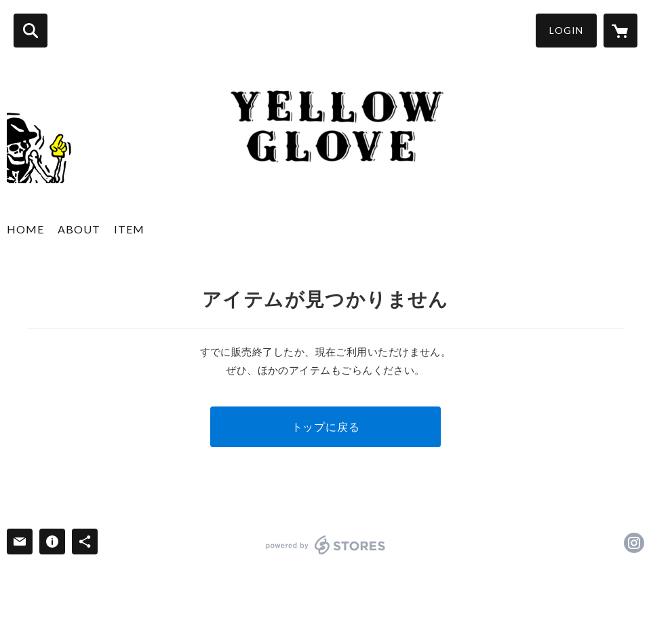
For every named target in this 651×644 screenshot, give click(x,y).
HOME (25, 229)
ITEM (129, 229)
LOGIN (566, 30)
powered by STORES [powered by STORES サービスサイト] (326, 545)
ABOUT (79, 229)
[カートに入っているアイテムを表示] (620, 31)
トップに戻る (326, 427)
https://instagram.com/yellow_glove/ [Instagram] (634, 543)
